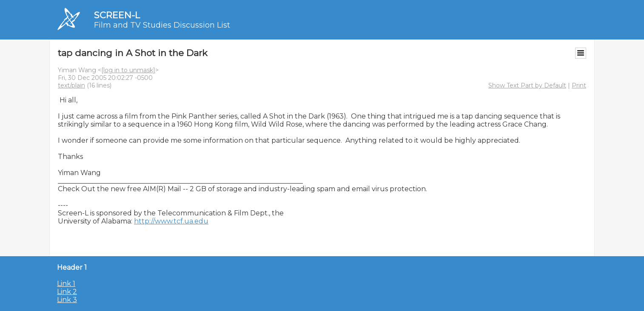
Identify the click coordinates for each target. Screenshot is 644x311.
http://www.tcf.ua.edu (171, 221)
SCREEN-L (117, 15)
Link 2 (67, 292)
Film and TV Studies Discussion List (162, 25)
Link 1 (66, 284)
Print (579, 85)
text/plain (71, 85)
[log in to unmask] (128, 70)
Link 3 (67, 300)
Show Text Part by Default (527, 85)
